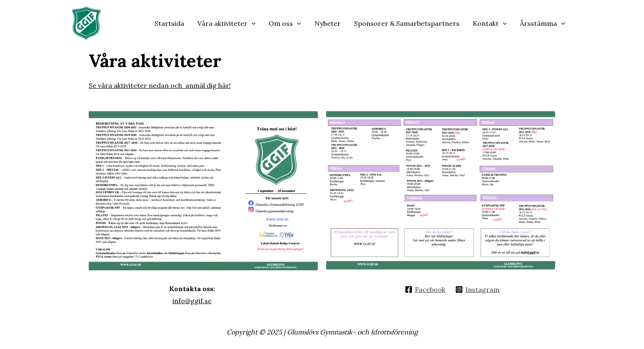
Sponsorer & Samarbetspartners (407, 23)
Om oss (285, 23)
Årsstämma (543, 23)
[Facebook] (425, 289)
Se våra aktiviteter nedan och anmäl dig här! (160, 85)
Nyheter (328, 23)
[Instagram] (478, 289)
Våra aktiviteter (227, 23)
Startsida (169, 23)
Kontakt (490, 23)
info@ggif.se (192, 301)
